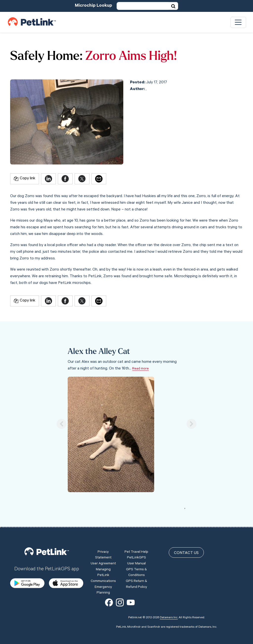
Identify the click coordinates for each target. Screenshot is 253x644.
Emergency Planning (103, 590)
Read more (140, 369)
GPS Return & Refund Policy (136, 584)
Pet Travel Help (136, 552)
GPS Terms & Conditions (136, 573)
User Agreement (103, 564)
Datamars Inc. (169, 618)
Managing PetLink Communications (103, 576)
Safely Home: (46, 57)
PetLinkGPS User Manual (137, 561)
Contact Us (186, 553)
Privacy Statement (103, 555)
